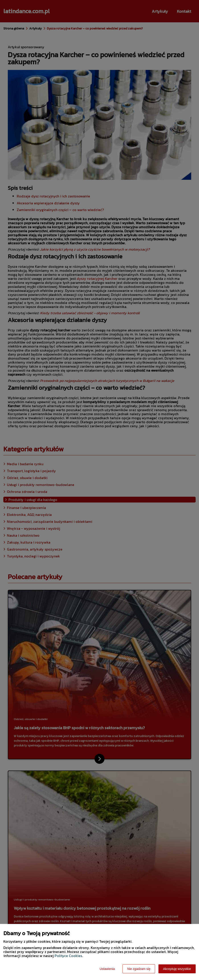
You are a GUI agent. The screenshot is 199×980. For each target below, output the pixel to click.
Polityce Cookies (68, 956)
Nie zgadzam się (139, 969)
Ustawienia (107, 969)
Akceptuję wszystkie (177, 969)
